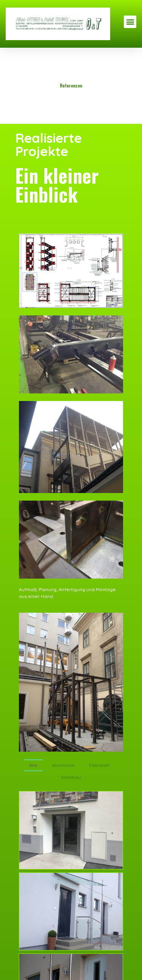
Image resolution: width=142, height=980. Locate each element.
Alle (33, 765)
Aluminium (63, 765)
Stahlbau (71, 777)
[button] (130, 22)
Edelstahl (99, 765)
